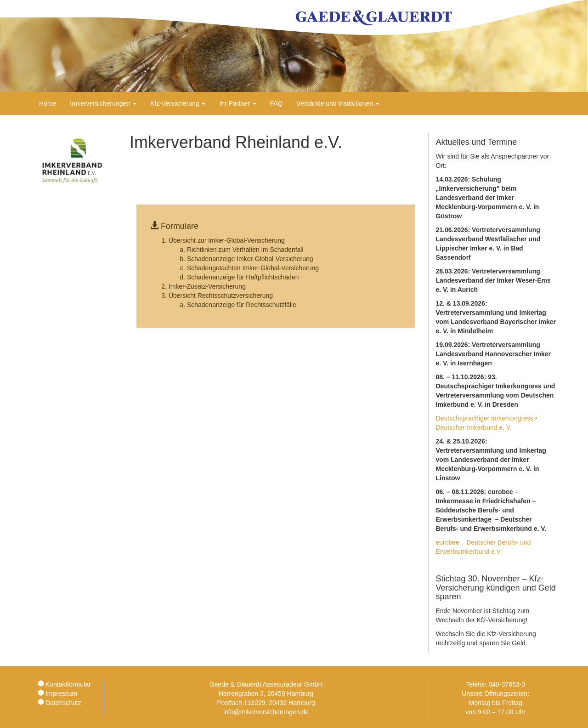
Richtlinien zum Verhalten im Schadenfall (245, 250)
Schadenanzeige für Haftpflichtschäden (243, 277)
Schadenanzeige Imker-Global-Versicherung (250, 259)
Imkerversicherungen (103, 103)
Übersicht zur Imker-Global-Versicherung (227, 240)
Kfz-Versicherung (178, 103)
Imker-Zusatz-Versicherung (207, 286)
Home (48, 103)
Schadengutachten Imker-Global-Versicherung (253, 268)
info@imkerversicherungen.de (266, 712)
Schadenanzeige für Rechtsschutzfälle (242, 305)
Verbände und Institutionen (338, 103)
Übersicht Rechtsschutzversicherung (221, 296)
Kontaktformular (68, 684)
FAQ (277, 103)
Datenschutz (63, 703)
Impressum (61, 694)
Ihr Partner (237, 103)
